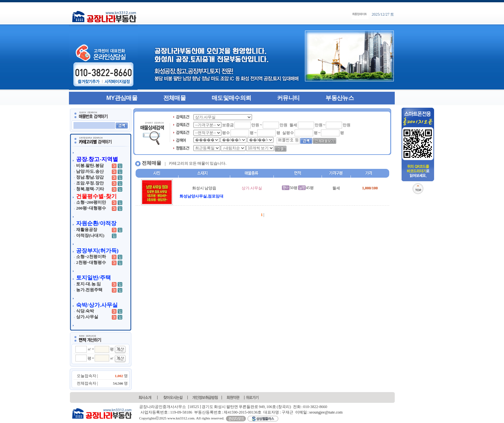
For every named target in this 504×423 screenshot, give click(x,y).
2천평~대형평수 (91, 262)
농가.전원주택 (89, 290)
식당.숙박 (85, 311)
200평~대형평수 (91, 208)
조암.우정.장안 (90, 183)
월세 (336, 188)
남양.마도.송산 (90, 171)
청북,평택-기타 (90, 189)
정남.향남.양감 (90, 177)
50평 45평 (298, 188)
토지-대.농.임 (88, 284)
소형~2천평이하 (91, 257)
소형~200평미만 (91, 202)
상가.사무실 (87, 317)
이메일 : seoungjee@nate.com (319, 412)
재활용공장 (87, 230)
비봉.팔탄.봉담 (90, 165)
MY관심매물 (122, 98)
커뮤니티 (288, 98)
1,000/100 (370, 188)
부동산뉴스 (340, 98)
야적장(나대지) (90, 235)
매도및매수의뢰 (231, 98)
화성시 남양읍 (204, 188)
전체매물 (174, 98)
